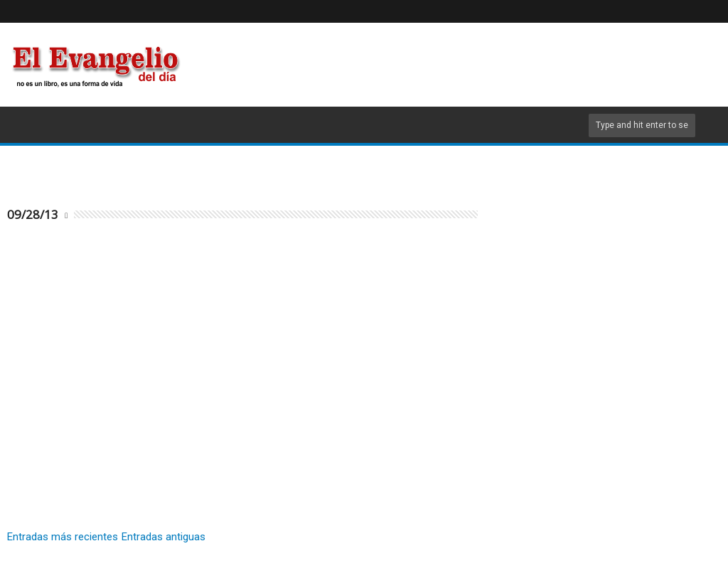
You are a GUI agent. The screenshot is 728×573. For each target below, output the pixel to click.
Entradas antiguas (164, 537)
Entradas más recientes (63, 537)
